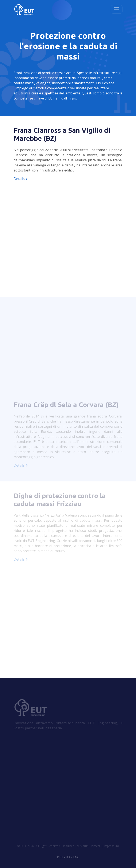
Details (21, 179)
